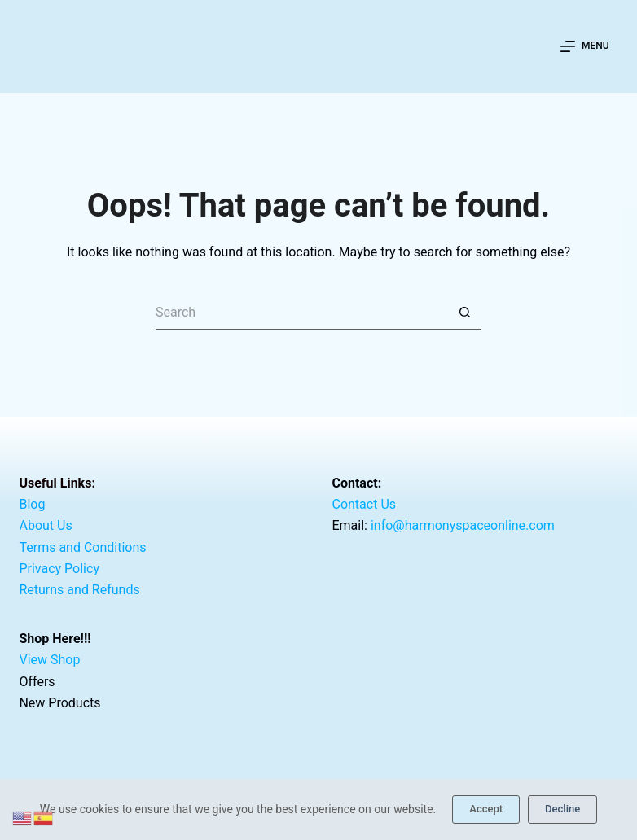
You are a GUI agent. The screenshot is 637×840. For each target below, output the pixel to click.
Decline (562, 809)
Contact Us (364, 504)
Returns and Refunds (79, 590)
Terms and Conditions (82, 547)
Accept (486, 809)
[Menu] (584, 46)
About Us (45, 525)
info (463, 525)
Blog (32, 504)
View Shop (49, 660)
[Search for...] (302, 313)
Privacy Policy (59, 569)
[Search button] (465, 313)
